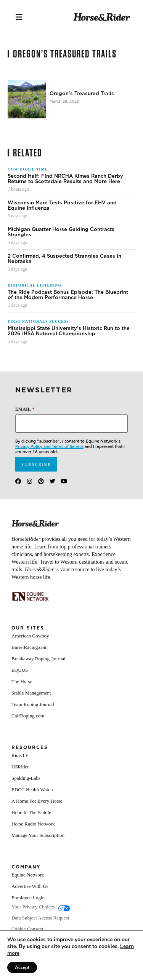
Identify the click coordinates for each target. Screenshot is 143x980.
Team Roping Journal (33, 704)
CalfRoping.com (28, 716)
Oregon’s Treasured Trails (82, 94)
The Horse (22, 681)
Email (25, 409)
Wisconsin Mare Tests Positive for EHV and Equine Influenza (62, 206)
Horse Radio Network (33, 824)
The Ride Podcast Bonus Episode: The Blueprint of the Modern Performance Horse (68, 295)
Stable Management (31, 693)
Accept (22, 967)
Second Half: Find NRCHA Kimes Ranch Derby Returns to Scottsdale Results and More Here (65, 179)
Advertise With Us (30, 886)
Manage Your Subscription (38, 835)
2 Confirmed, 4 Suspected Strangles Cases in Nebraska (64, 259)
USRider (20, 767)
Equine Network (28, 875)
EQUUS (20, 670)
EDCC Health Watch (32, 790)
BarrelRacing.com (30, 647)
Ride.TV (20, 755)
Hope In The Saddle (31, 812)
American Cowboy (30, 636)
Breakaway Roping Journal (39, 659)
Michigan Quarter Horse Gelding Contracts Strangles (61, 232)
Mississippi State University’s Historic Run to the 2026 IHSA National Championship (69, 331)
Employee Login (28, 898)
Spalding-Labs (26, 778)
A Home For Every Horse (37, 801)
